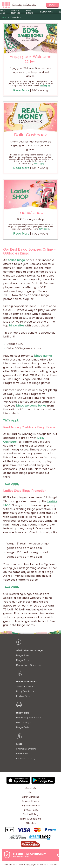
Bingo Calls (23, 727)
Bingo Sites (23, 655)
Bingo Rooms (24, 660)
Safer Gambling (30, 797)
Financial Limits (31, 801)
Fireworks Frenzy (26, 759)
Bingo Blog (22, 713)
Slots (19, 744)
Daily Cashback (31, 135)
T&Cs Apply (11, 420)
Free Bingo (30, 12)
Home (3, 17)
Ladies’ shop (31, 213)
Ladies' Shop (24, 696)
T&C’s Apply (40, 90)
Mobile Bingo (24, 723)
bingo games (43, 356)
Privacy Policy (31, 810)
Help (31, 793)
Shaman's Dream (26, 749)
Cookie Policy (30, 814)
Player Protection (31, 806)
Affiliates (31, 823)
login (53, 5)
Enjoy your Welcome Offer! (31, 59)
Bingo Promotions (26, 682)
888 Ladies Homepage (29, 651)
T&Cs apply (39, 163)
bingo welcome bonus (31, 406)
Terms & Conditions (30, 819)
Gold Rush (22, 754)
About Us (31, 788)
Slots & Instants (16, 12)
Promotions (46, 12)
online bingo (16, 260)
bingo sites (17, 325)
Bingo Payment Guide (29, 718)
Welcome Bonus (25, 687)
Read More (21, 90)
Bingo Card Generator (29, 665)
